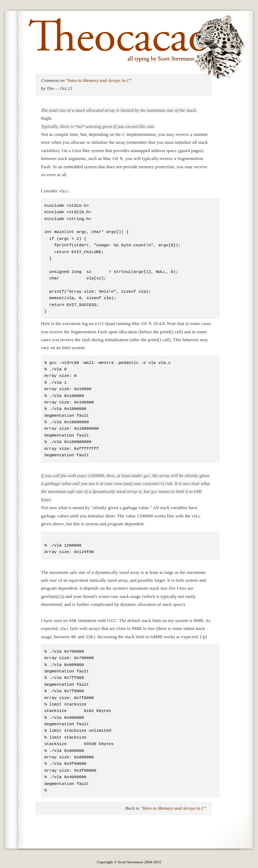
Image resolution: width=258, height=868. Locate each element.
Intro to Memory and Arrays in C (99, 80)
